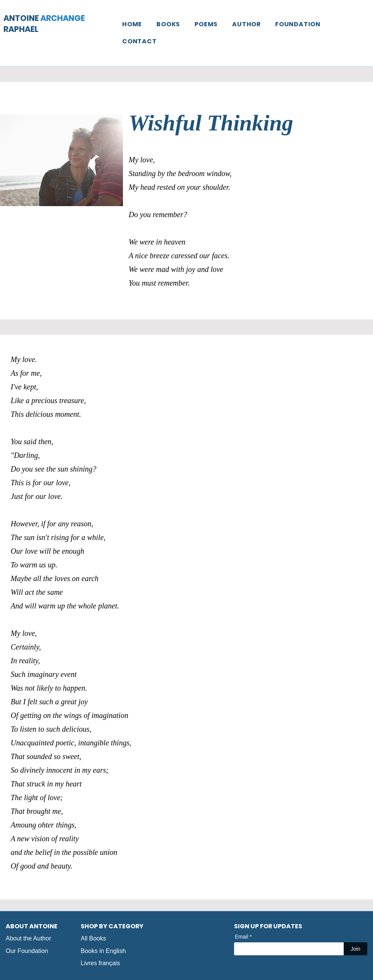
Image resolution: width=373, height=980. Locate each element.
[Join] (355, 949)
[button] (168, 24)
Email (241, 937)
